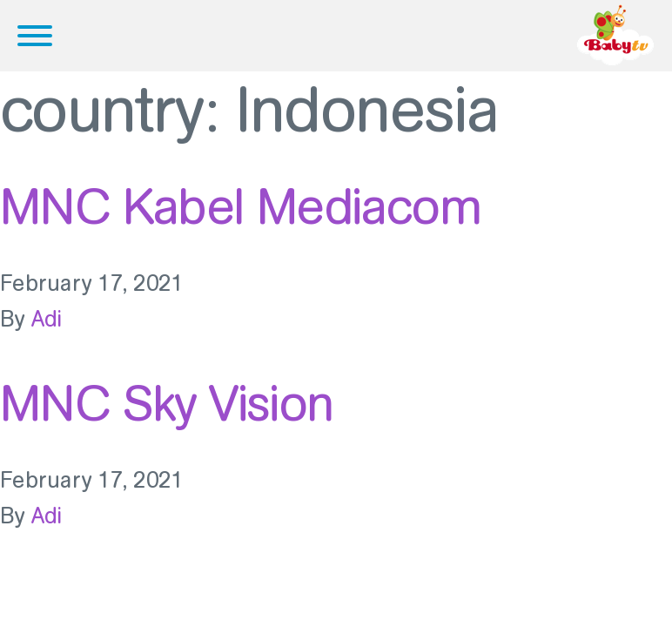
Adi (47, 319)
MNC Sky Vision (167, 403)
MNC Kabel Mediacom (240, 206)
